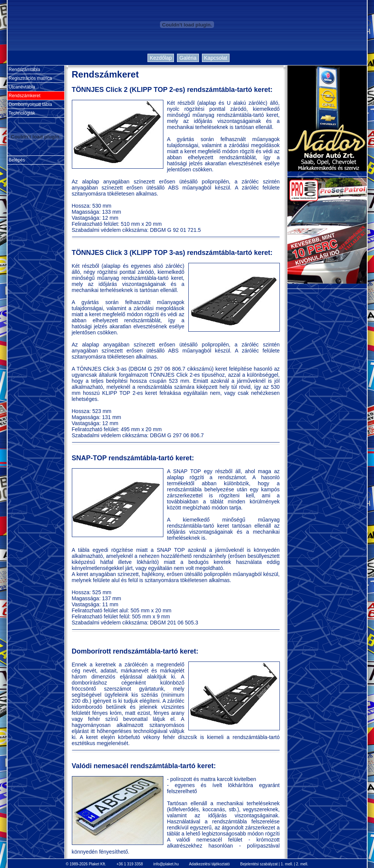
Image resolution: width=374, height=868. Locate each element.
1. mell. (287, 864)
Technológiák (21, 113)
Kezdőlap (161, 58)
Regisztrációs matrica (30, 78)
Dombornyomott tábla (30, 104)
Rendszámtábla (24, 70)
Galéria (188, 58)
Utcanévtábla (21, 87)
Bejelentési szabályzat (259, 864)
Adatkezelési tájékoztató (210, 864)
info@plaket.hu (166, 864)
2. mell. (302, 864)
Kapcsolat (216, 58)
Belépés (16, 160)
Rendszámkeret (24, 96)
